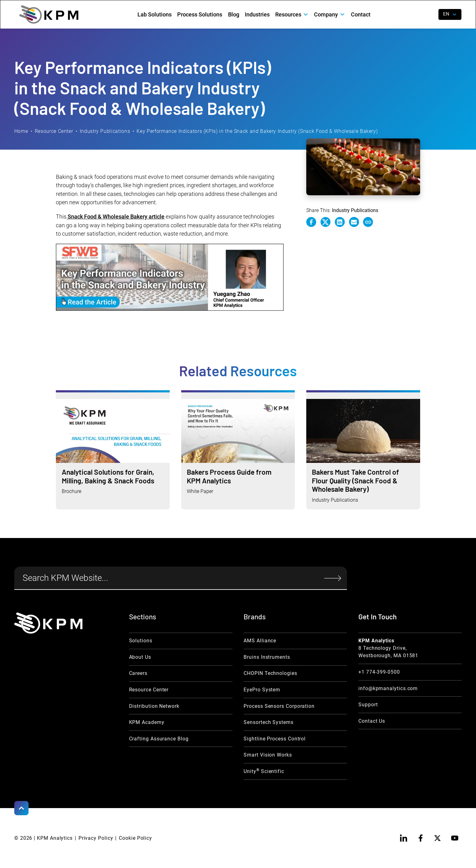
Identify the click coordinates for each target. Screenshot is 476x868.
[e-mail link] (354, 222)
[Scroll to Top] (21, 808)
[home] (49, 14)
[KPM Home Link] (48, 623)
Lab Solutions (155, 14)
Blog (234, 14)
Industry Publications (105, 131)
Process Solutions (200, 14)
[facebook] (420, 838)
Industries (257, 14)
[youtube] (455, 838)
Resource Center (54, 131)
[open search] (429, 14)
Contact (361, 14)
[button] (292, 14)
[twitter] (438, 838)
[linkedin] (403, 838)
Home (21, 131)
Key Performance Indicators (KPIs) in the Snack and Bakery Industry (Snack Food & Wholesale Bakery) (257, 131)
